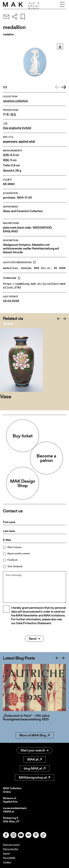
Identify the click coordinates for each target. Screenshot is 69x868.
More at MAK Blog (35, 735)
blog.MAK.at (35, 768)
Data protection (11, 849)
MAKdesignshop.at (34, 777)
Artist (8, 324)
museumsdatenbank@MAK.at (15, 810)
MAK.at (35, 759)
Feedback (12, 560)
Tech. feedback (15, 566)
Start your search (35, 750)
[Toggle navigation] (62, 4)
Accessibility (9, 858)
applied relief (27, 141)
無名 (13, 114)
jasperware (10, 141)
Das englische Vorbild (17, 128)
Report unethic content (19, 553)
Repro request (14, 547)
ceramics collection (15, 101)
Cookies (7, 862)
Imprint (6, 853)
